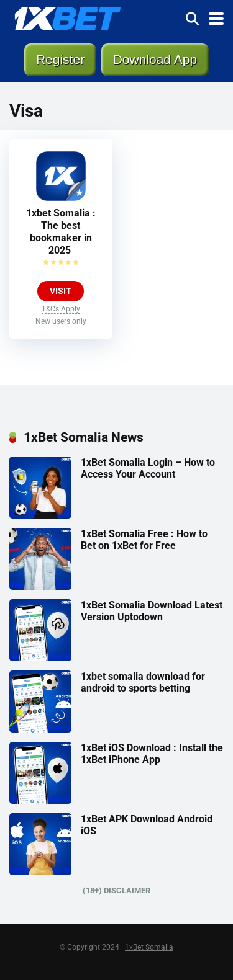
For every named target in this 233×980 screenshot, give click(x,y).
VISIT (61, 291)
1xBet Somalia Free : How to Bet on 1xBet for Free (144, 540)
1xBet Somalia (149, 947)
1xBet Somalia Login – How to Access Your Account (148, 468)
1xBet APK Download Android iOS (147, 825)
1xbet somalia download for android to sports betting (143, 682)
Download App (155, 59)
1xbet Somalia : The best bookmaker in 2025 (61, 232)
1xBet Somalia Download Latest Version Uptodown (152, 611)
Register (60, 59)
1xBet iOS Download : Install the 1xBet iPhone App (152, 754)
